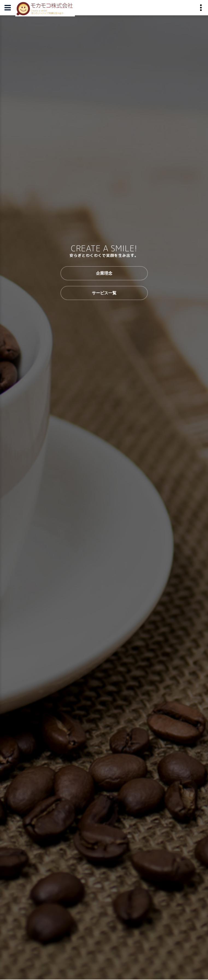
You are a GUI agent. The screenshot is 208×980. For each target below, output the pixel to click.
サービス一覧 (104, 293)
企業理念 (104, 273)
